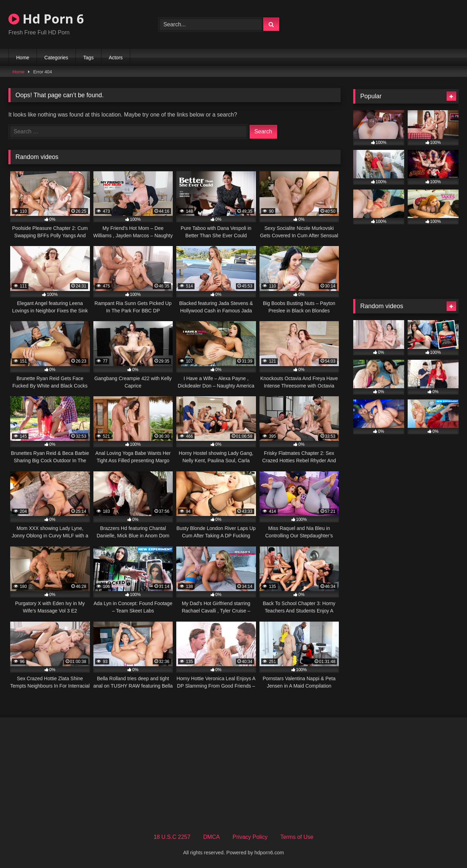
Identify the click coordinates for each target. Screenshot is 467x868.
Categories (56, 58)
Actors (116, 58)
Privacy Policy (250, 837)
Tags (88, 58)
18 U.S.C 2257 (172, 837)
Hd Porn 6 (46, 19)
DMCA (212, 837)
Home (23, 58)
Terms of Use (297, 837)
